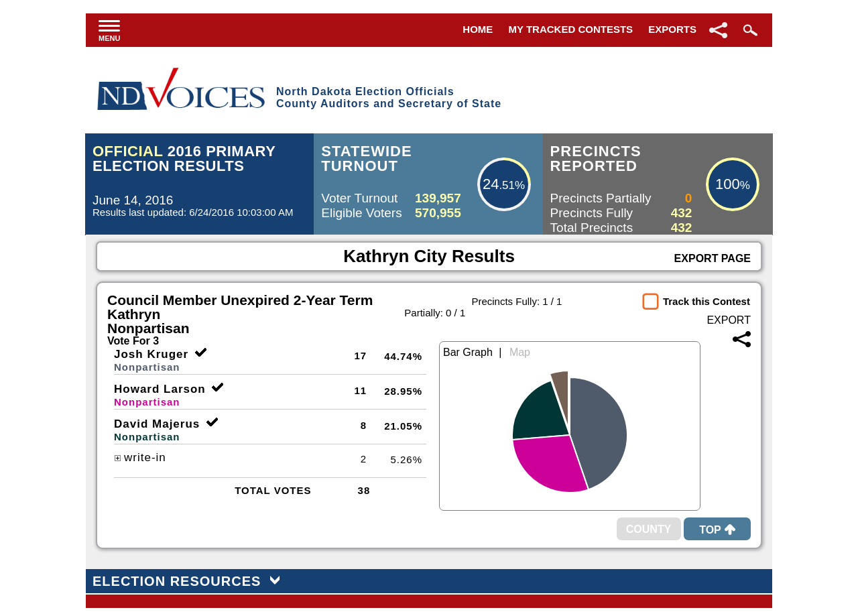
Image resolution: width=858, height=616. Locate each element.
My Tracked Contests (571, 29)
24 (491, 184)
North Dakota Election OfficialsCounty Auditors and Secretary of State (389, 98)
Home (478, 29)
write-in (140, 457)
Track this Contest (707, 301)
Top (717, 530)
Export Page (713, 258)
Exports (672, 29)
